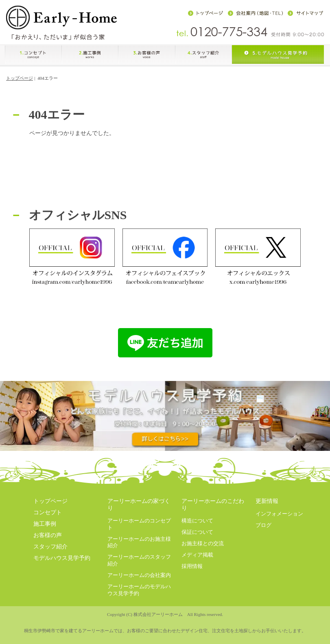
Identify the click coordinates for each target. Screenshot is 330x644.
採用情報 (192, 566)
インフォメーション (279, 514)
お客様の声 (48, 535)
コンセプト (48, 512)
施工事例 (45, 524)
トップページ (20, 78)
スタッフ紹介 (50, 547)
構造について (197, 521)
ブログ (263, 525)
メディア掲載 (197, 555)
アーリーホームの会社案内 (139, 575)
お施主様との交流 (203, 543)
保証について (197, 532)
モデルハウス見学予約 (62, 558)
